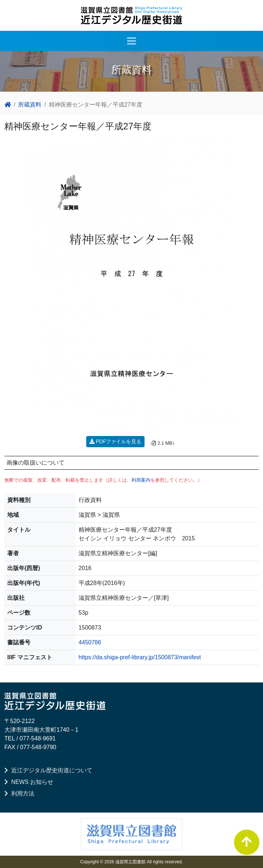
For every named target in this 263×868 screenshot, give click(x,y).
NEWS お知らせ (29, 782)
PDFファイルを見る (116, 441)
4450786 (90, 642)
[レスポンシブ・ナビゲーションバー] (131, 41)
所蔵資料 (30, 105)
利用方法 (19, 794)
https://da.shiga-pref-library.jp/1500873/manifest (140, 657)
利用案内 (141, 480)
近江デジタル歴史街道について (48, 770)
